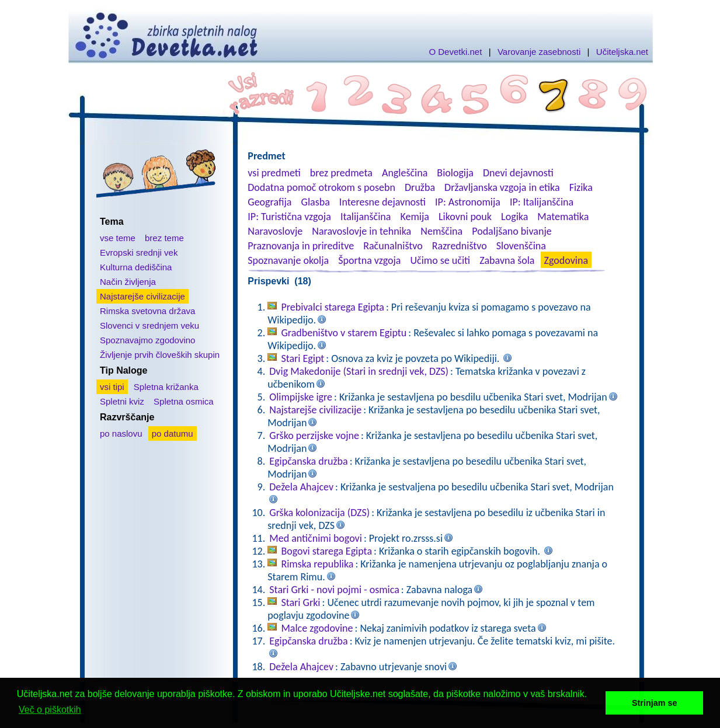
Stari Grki (300, 602)
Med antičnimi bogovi (316, 538)
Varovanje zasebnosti (539, 52)
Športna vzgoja (369, 260)
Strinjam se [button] (655, 703)
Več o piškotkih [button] (50, 710)
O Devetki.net (455, 52)
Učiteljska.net (622, 52)
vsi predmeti (274, 173)
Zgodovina (566, 260)
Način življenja (128, 282)
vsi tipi (112, 387)
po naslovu (121, 433)
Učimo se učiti (441, 260)
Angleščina (405, 173)
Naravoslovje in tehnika (361, 231)
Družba (420, 187)
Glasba (316, 202)
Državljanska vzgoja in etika (502, 187)
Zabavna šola (507, 260)
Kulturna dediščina (136, 267)
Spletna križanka (166, 387)
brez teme (164, 238)
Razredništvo (460, 246)
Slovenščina (521, 246)
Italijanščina (366, 217)
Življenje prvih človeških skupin (160, 355)
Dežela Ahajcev (301, 487)
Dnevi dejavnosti (518, 173)
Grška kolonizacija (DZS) (319, 513)
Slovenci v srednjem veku (149, 325)
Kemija (414, 217)
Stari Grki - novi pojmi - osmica (334, 590)
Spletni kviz (122, 401)
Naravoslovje (275, 231)
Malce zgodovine (317, 628)
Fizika (581, 187)
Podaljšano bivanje (512, 231)
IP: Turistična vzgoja (289, 217)
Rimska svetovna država (147, 311)
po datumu (173, 433)
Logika (514, 217)
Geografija (269, 202)
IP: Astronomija (468, 202)
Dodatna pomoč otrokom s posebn (321, 187)
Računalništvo (393, 246)
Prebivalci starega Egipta (333, 307)
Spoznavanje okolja (288, 260)
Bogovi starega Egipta (326, 551)
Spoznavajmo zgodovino (147, 340)
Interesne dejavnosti (382, 202)
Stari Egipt (302, 358)
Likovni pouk (465, 217)
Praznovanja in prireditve (301, 246)
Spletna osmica (184, 401)
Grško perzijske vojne (314, 436)
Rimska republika (317, 564)
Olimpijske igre (301, 397)
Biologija (455, 173)
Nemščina (441, 231)
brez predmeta (341, 173)
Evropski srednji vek (139, 252)
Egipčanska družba (308, 461)
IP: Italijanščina (542, 202)
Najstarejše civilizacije (142, 296)
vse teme (118, 238)
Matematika (563, 217)
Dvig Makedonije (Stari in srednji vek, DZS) (359, 371)
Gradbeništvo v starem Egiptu (344, 333)
